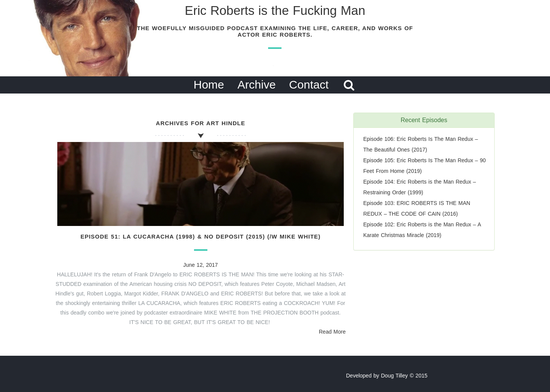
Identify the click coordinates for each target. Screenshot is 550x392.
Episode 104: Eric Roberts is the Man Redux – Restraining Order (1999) (420, 187)
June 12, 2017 (201, 265)
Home (209, 85)
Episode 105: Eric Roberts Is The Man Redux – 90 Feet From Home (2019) (425, 166)
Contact (309, 85)
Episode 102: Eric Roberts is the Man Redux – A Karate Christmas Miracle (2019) (422, 230)
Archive (257, 85)
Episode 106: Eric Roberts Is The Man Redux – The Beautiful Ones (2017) (421, 144)
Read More (332, 332)
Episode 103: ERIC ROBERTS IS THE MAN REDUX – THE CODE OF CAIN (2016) (417, 208)
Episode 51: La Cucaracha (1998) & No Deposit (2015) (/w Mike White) (201, 236)
